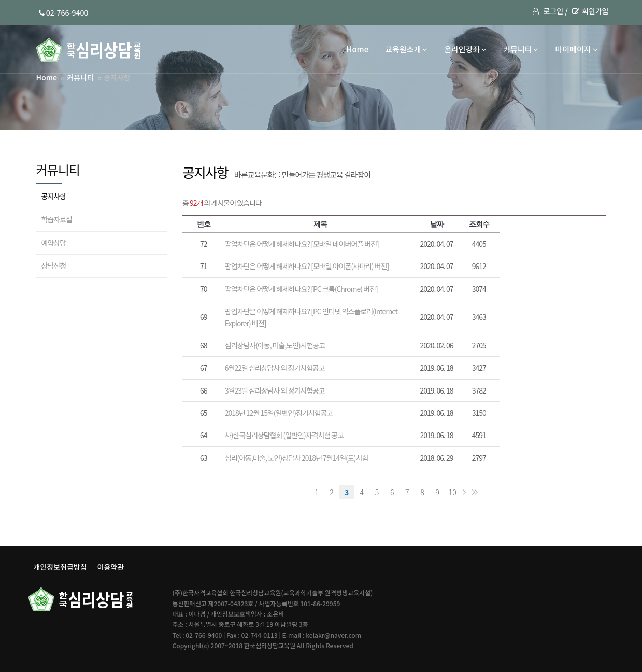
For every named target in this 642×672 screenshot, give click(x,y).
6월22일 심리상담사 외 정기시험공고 (275, 368)
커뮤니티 (521, 49)
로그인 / (550, 11)
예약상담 (54, 243)
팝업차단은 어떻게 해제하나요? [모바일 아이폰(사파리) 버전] (307, 266)
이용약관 (111, 567)
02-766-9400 (64, 12)
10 (453, 492)
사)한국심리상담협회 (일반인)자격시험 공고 (284, 435)
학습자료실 (57, 219)
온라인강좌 (465, 49)
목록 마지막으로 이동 (475, 492)
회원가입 (590, 11)
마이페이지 (576, 49)
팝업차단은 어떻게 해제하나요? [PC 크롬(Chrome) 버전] (301, 289)
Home (357, 49)
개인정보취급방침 (60, 567)
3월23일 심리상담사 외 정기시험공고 (275, 390)
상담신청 (54, 265)
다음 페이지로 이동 (464, 492)
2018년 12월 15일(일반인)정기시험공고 (279, 413)
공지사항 (54, 196)
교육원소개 (406, 49)
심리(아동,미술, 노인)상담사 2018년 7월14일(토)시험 (296, 458)
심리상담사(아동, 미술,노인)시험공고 (275, 345)
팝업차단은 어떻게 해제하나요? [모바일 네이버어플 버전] (302, 244)
